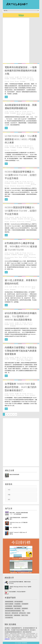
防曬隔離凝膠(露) (9, 608)
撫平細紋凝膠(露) (19, 602)
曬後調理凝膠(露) (18, 606)
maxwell (34, 185)
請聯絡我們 (7, 639)
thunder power (21, 395)
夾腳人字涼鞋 (25, 615)
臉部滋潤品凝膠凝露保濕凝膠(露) (13, 611)
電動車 (8, 79)
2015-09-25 (30, 323)
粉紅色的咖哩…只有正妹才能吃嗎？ (18, 592)
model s (8, 150)
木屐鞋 (28, 613)
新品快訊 (14, 150)
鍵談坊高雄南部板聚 (14, 474)
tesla (32, 79)
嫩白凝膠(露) (18, 608)
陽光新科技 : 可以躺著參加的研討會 (21, 572)
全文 (6, 97)
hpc (17, 257)
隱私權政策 (25, 643)
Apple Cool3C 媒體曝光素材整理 (21, 558)
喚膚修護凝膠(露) (9, 602)
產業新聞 (29, 114)
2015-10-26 (28, 287)
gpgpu (8, 186)
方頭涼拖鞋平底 (9, 618)
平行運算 (28, 183)
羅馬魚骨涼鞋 (15, 613)
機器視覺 (20, 79)
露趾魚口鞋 (8, 613)
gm (34, 113)
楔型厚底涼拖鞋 (9, 615)
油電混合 (14, 359)
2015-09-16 (30, 394)
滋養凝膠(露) (25, 608)
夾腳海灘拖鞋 (17, 615)
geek (31, 325)
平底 (23, 611)
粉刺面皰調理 (25, 604)
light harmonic (20, 325)
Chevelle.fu (12, 77)
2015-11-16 (30, 253)
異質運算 (15, 183)
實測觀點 (23, 81)
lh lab (26, 325)
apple (18, 81)
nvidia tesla (33, 255)
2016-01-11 (30, 146)
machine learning (10, 257)
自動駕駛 (14, 79)
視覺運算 (14, 147)
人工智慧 (27, 79)
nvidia (33, 80)
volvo (20, 113)
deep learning (21, 186)
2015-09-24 (30, 357)
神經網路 (8, 183)
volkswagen (21, 359)
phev (32, 359)
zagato (13, 395)
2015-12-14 (30, 182)
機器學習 (21, 255)
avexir (8, 290)
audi (13, 81)
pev (19, 360)
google (8, 81)
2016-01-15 (30, 77)
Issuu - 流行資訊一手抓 (15, 527)
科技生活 (33, 395)
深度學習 (21, 183)
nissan (29, 113)
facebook (14, 186)
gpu (21, 257)
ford (19, 114)
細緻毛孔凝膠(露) (9, 604)
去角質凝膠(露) (9, 606)
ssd (34, 288)
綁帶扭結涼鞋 (22, 613)
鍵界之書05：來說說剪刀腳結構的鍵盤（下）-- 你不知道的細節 (19, 513)
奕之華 (11, 287)
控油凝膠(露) (18, 604)
